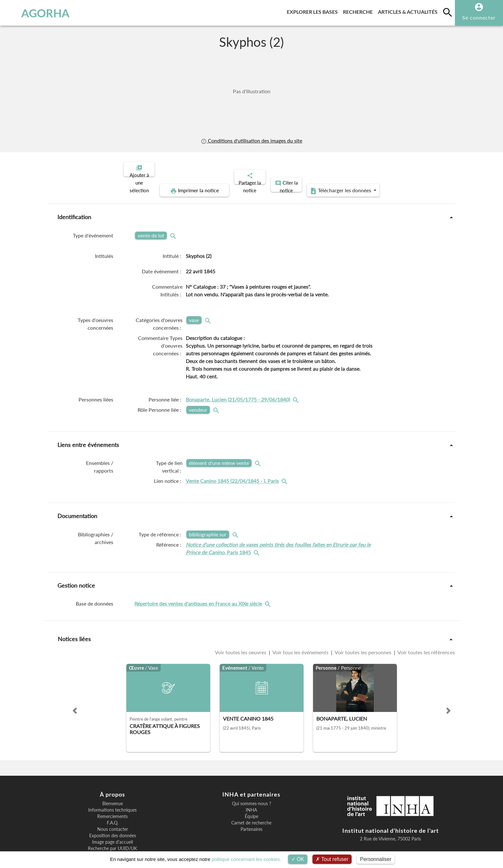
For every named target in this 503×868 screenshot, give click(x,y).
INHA (251, 788)
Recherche (359, 11)
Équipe (251, 794)
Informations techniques (112, 788)
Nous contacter (113, 807)
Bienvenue (113, 781)
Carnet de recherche (251, 801)
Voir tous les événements (301, 630)
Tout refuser (332, 859)
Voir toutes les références (426, 630)
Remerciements (112, 794)
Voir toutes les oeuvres (241, 630)
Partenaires (251, 807)
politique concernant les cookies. (247, 859)
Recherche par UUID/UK (112, 826)
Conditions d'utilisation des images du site (251, 141)
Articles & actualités (409, 11)
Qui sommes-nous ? (251, 781)
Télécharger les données (398, 169)
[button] (75, 689)
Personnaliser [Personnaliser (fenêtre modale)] (376, 859)
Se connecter (479, 17)
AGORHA (39, 13)
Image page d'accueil (112, 820)
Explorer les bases (314, 11)
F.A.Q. (113, 801)
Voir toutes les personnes (363, 630)
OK (298, 859)
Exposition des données (113, 814)
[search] (448, 12)
